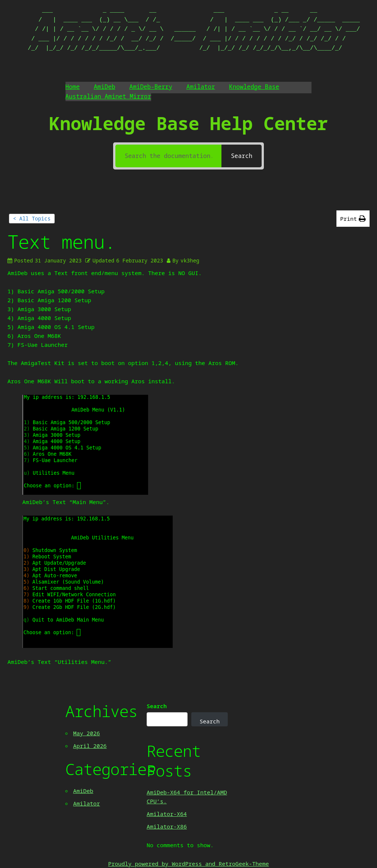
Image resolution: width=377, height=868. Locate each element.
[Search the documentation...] (169, 156)
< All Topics (32, 218)
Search (157, 706)
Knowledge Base (254, 87)
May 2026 (87, 733)
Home (73, 87)
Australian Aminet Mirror (108, 96)
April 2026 (90, 746)
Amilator (201, 87)
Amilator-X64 (167, 814)
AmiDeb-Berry (151, 87)
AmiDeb (105, 87)
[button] (353, 219)
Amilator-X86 (167, 826)
